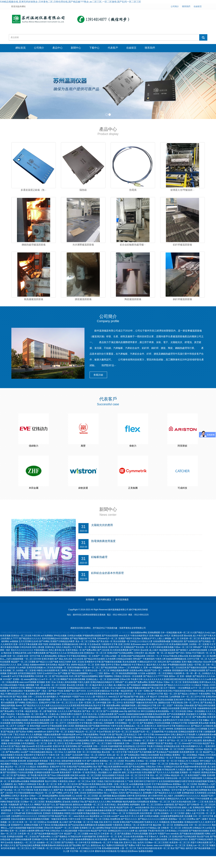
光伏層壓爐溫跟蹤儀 (83, 246)
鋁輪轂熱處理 (100, 569)
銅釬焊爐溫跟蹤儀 (182, 302)
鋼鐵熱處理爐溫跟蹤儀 (34, 246)
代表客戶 (127, 48)
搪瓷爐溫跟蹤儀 (83, 302)
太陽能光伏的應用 (103, 537)
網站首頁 (22, 48)
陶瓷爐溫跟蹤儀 (133, 302)
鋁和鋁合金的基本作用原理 (108, 586)
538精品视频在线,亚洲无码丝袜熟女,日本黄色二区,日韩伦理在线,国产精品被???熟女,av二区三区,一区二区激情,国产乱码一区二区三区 (71, 2)
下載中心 (106, 48)
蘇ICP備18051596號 (138, 622)
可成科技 (182, 496)
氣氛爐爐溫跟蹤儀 (34, 302)
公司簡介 (175, 6)
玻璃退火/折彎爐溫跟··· (182, 190)
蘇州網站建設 (105, 611)
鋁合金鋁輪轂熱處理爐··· (133, 246)
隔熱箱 (83, 190)
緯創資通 (83, 496)
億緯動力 (34, 450)
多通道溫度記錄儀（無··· (34, 190)
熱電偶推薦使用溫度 (104, 553)
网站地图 (126, 645)
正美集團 (133, 496)
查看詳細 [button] (101, 379)
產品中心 (64, 48)
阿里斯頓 (182, 450)
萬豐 (83, 450)
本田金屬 (34, 496)
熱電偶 (133, 190)
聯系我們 (186, 6)
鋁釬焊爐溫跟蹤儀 (182, 246)
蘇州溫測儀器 (122, 611)
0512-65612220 (120, 627)
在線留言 (198, 6)
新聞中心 (85, 48)
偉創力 (133, 450)
